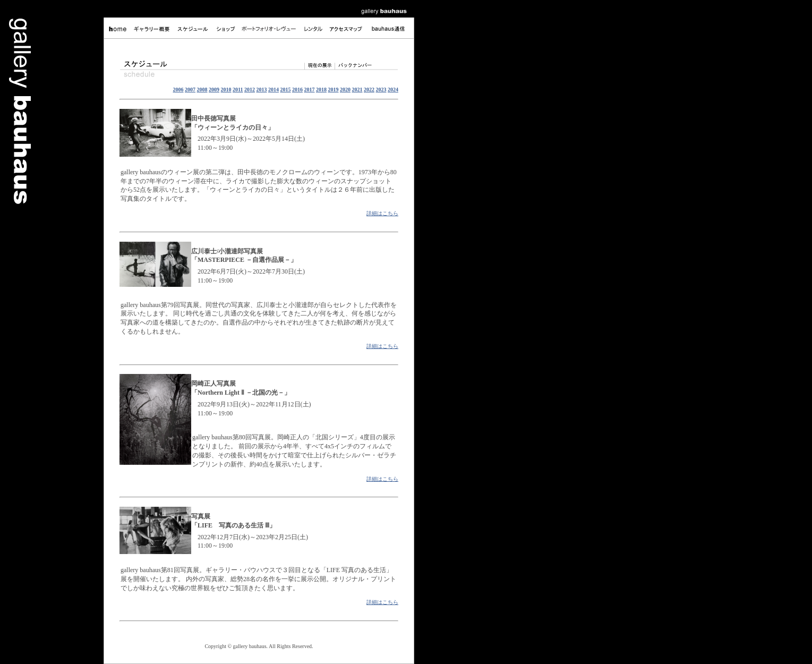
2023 (381, 90)
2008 (202, 90)
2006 (178, 90)
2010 (226, 90)
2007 (190, 90)
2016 (297, 90)
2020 (345, 90)
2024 (393, 90)
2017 (310, 90)
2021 (357, 90)
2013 (262, 90)
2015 (286, 90)
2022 (369, 90)
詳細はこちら (382, 213)
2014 (273, 90)
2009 (214, 90)
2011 (238, 90)
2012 (250, 90)
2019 (334, 90)
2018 (321, 90)
